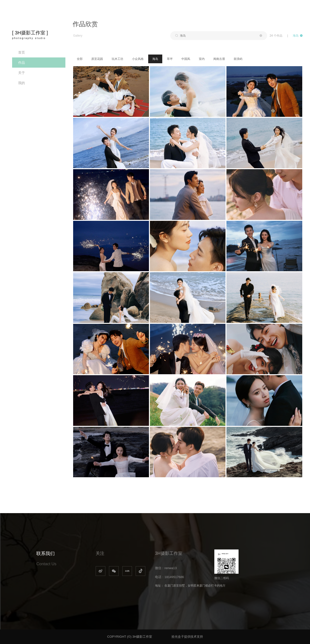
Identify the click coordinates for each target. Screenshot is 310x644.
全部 (80, 59)
